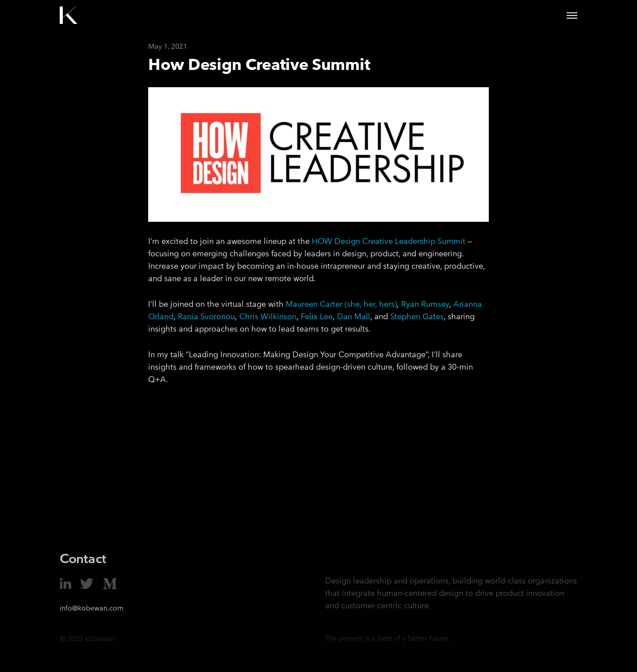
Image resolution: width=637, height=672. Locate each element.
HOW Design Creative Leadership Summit (389, 241)
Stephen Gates (417, 316)
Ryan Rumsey (425, 304)
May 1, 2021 (168, 46)
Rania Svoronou (206, 316)
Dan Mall (354, 316)
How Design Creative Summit (259, 64)
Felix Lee (317, 316)
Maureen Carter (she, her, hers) (341, 304)
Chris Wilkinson (268, 316)
